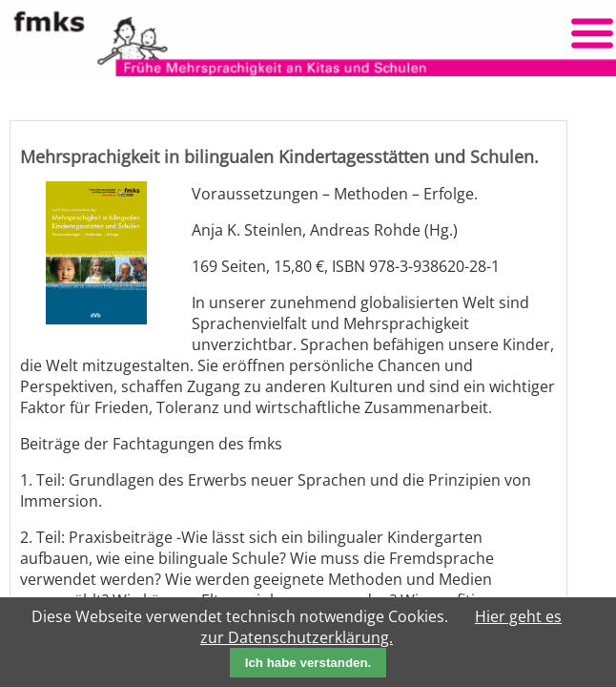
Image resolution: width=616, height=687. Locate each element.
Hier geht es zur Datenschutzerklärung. (381, 627)
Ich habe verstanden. (308, 663)
